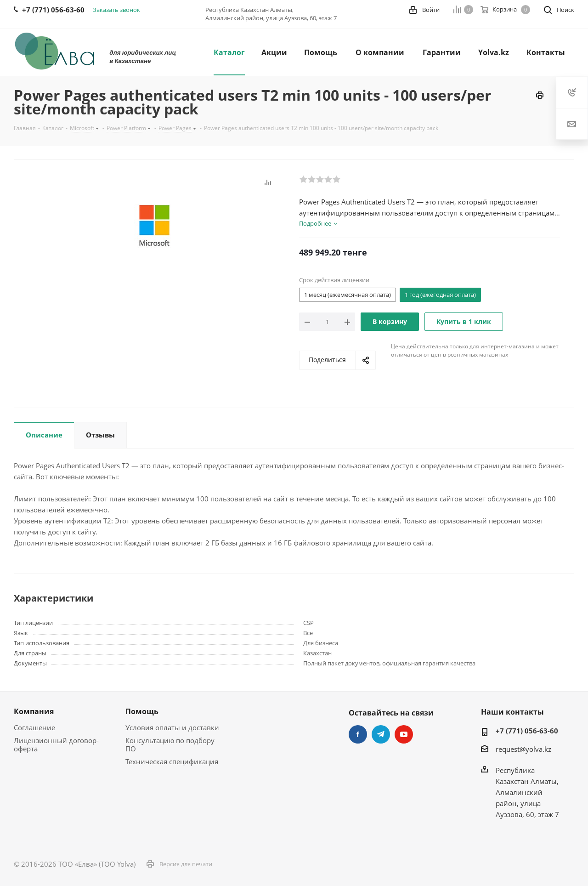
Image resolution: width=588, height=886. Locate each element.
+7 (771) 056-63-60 (527, 731)
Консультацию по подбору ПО (170, 744)
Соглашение (34, 727)
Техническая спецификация (172, 761)
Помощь (142, 711)
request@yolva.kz (523, 749)
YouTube (404, 734)
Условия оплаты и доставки (172, 727)
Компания (34, 711)
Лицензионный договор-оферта (56, 744)
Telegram (381, 734)
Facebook (358, 734)
